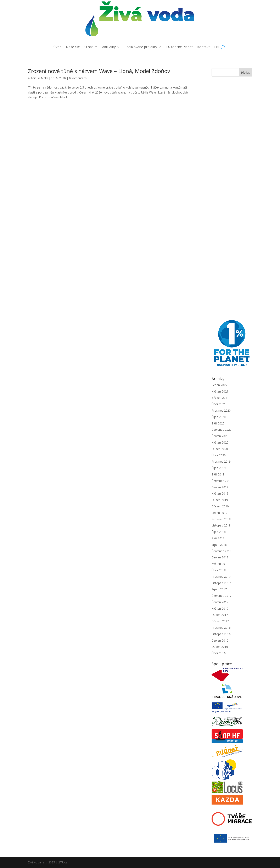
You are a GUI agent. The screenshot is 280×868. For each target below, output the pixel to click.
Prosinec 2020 (221, 410)
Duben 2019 (220, 500)
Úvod (57, 47)
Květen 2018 (220, 564)
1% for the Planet (179, 47)
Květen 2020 (220, 442)
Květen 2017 (220, 608)
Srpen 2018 (219, 545)
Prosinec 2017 (221, 577)
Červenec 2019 (222, 481)
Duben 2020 (220, 449)
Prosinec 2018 (221, 519)
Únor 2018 (219, 570)
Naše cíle (73, 47)
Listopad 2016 (221, 634)
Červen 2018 (220, 557)
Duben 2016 (220, 647)
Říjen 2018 (219, 532)
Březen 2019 (220, 506)
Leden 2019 (219, 513)
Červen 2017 (220, 602)
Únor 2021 (219, 404)
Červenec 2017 (222, 596)
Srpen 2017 (219, 589)
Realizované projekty (141, 47)
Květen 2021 (220, 391)
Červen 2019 (220, 487)
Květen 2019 (220, 493)
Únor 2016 (219, 653)
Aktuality (109, 47)
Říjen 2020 (219, 417)
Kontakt (203, 47)
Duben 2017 (220, 615)
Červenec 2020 (222, 430)
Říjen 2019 (219, 468)
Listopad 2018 (221, 525)
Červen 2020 (220, 436)
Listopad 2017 (221, 583)
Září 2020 (218, 423)
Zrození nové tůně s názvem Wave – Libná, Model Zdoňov (99, 71)
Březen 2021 (220, 398)
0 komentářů (78, 78)
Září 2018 (218, 538)
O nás (89, 47)
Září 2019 (218, 474)
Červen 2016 (220, 640)
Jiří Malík (42, 78)
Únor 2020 (219, 455)
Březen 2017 (220, 621)
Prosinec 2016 (221, 628)
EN (217, 47)
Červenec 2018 (222, 551)
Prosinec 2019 (221, 461)
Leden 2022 (219, 385)
